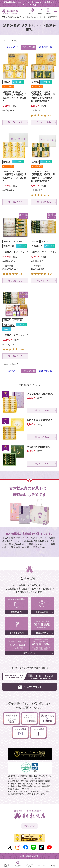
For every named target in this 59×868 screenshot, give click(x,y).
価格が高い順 (46, 47)
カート (40, 11)
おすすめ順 (12, 47)
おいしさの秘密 (30, 866)
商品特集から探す (15, 17)
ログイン (32, 11)
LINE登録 (48, 11)
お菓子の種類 (6, 866)
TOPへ (30, 826)
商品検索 (18, 866)
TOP (3, 17)
